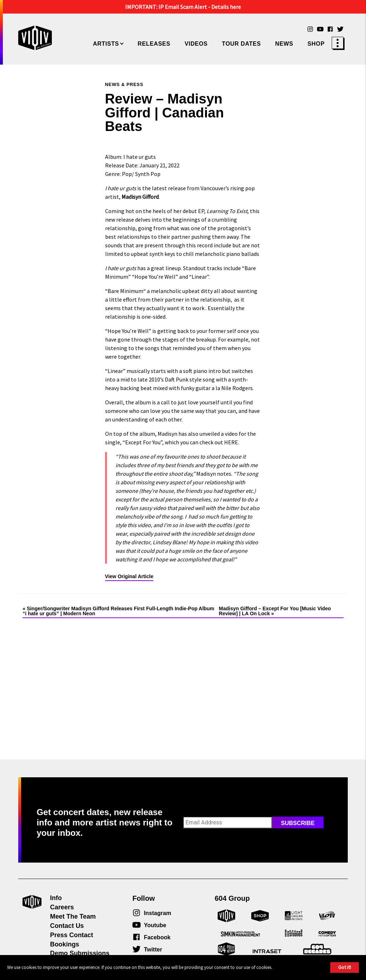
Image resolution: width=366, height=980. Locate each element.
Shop (316, 44)
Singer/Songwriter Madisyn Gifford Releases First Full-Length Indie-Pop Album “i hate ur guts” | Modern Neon (118, 611)
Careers (62, 907)
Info (56, 898)
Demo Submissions (80, 953)
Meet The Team (73, 916)
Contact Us (67, 926)
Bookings (65, 944)
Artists (106, 44)
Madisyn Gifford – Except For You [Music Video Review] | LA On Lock (275, 611)
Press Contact (71, 935)
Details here (226, 7)
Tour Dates (241, 44)
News (284, 44)
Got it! (345, 967)
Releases (154, 44)
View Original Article (129, 576)
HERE (231, 442)
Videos (196, 44)
